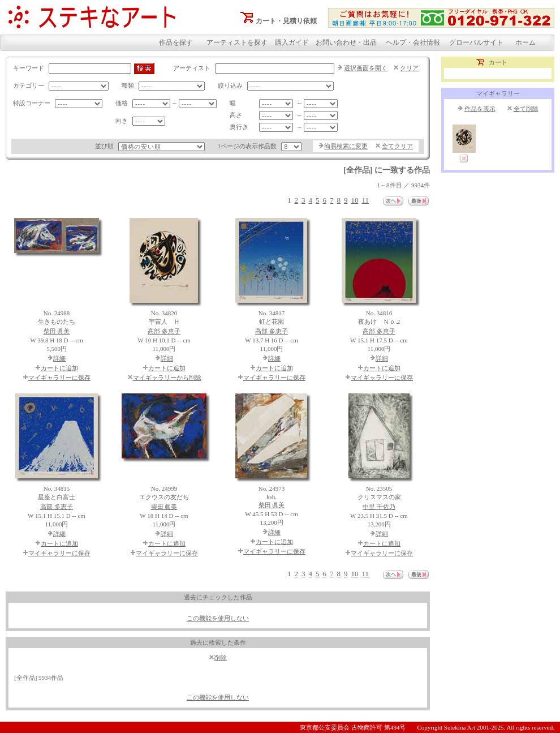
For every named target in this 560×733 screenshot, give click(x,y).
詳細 (59, 358)
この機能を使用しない (218, 618)
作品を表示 (480, 109)
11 (365, 200)
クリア (409, 68)
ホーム (525, 42)
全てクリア (397, 146)
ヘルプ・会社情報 (413, 42)
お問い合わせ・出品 (346, 42)
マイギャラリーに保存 (59, 378)
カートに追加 (59, 368)
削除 (221, 658)
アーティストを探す (237, 42)
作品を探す (176, 42)
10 (354, 200)
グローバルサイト (476, 42)
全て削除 (526, 109)
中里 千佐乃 (379, 507)
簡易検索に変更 (346, 146)
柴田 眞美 (57, 331)
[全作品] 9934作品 (39, 678)
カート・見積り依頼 (286, 21)
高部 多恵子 (164, 331)
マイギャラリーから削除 (167, 378)
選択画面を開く (366, 68)
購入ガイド (292, 42)
